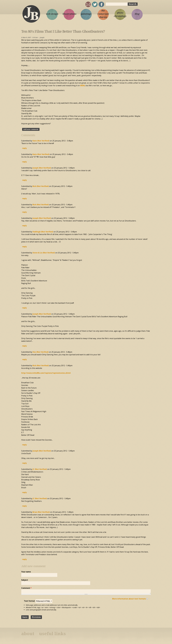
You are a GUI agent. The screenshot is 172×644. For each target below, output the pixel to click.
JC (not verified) (40, 469)
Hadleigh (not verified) (43, 232)
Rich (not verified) (41, 186)
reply (24, 148)
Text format (30, 601)
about (28, 634)
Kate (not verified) (41, 141)
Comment (26, 588)
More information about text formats (129, 599)
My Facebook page (101, 4)
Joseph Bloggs (31, 14)
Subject (25, 580)
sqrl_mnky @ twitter (95, 4)
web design (52, 14)
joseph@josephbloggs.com (88, 4)
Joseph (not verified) (42, 168)
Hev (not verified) (41, 352)
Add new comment (31, 129)
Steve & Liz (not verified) (44, 253)
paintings (86, 14)
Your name (26, 572)
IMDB (82, 86)
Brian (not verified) (41, 512)
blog (137, 14)
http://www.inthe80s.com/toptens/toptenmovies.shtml (46, 373)
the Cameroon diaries (103, 14)
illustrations (69, 14)
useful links (52, 634)
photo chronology (120, 14)
